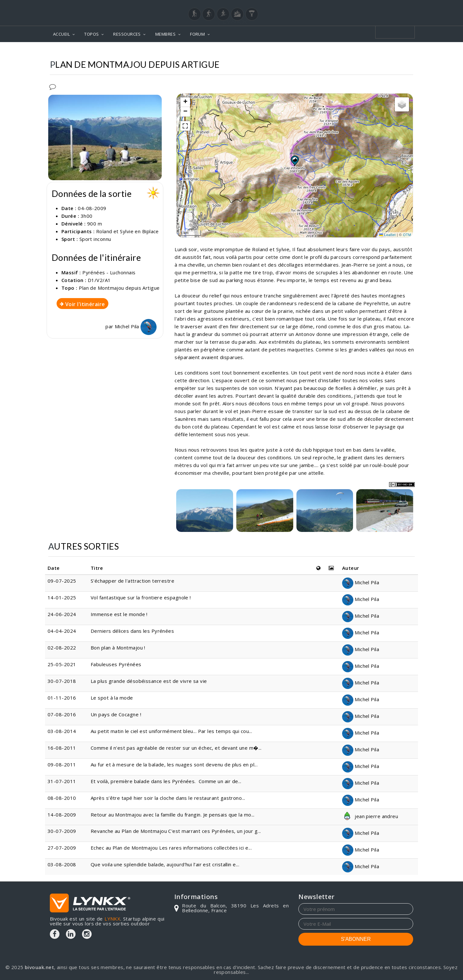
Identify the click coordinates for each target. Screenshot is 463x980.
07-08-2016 (62, 714)
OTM (407, 235)
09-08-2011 (62, 764)
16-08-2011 (62, 748)
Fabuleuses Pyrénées (116, 664)
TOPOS (91, 34)
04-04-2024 (62, 631)
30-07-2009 (62, 831)
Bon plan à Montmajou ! (118, 648)
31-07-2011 (62, 781)
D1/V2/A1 (99, 280)
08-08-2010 (62, 798)
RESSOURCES (127, 34)
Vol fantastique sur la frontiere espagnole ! (141, 597)
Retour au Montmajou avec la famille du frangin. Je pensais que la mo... (173, 815)
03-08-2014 (62, 731)
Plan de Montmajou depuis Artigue (119, 288)
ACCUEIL (61, 34)
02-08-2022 (62, 648)
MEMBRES (165, 34)
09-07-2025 (62, 581)
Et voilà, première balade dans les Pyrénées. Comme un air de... (166, 781)
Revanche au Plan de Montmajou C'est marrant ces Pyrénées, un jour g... (176, 831)
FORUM (197, 34)
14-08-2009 (62, 815)
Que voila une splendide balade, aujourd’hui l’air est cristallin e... (165, 864)
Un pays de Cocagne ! (116, 714)
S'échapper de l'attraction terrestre (133, 581)
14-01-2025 (62, 597)
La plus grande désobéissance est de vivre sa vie (149, 681)
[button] (295, 160)
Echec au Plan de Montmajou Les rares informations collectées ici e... (171, 848)
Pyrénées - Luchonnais (109, 272)
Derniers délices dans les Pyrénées (132, 631)
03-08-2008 (62, 864)
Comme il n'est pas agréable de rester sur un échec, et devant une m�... (176, 748)
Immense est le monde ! (120, 614)
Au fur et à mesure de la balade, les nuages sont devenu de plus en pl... (174, 764)
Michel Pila (136, 326)
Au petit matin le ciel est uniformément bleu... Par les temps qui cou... (171, 731)
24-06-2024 (62, 614)
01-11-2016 (62, 698)
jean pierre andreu (370, 816)
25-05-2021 (62, 664)
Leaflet (387, 235)
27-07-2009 (62, 848)
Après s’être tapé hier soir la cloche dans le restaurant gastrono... (168, 798)
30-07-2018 (62, 681)
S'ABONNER (356, 939)
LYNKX (112, 919)
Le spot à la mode (112, 698)
